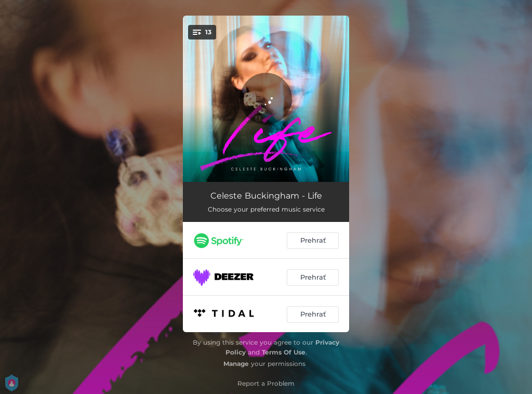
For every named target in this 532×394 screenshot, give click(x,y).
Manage (236, 364)
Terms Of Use (284, 352)
